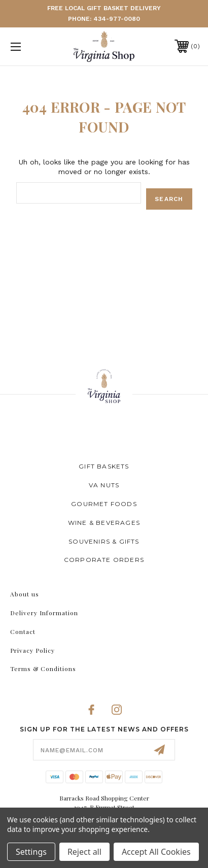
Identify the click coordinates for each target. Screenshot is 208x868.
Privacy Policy (32, 650)
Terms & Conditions (43, 669)
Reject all (84, 852)
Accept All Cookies (156, 852)
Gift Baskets (104, 466)
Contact (23, 631)
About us (25, 594)
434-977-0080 (117, 19)
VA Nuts (104, 485)
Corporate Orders (104, 560)
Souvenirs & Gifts (104, 541)
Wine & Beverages (104, 523)
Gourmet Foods (104, 504)
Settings (31, 852)
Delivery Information (44, 613)
